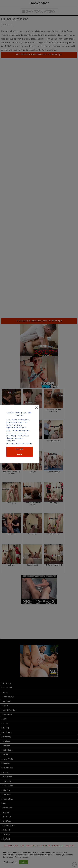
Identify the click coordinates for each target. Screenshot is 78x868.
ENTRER (20, 449)
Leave (20, 454)
